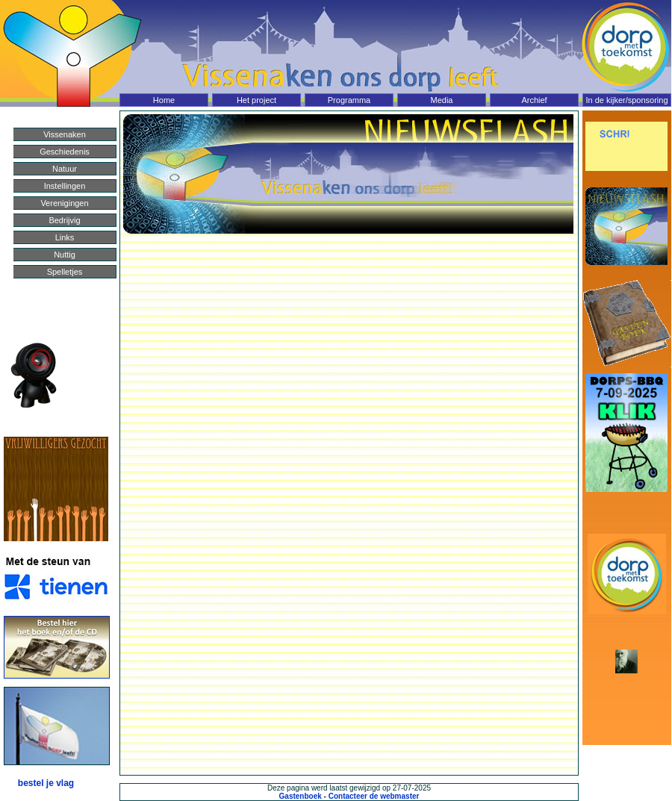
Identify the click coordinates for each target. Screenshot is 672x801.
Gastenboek (301, 796)
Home (164, 100)
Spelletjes (65, 272)
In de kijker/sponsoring (626, 100)
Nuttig (65, 255)
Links (65, 237)
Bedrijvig (64, 220)
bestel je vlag (46, 783)
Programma (349, 100)
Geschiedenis (65, 152)
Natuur (65, 169)
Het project (256, 100)
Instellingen (65, 186)
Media (442, 100)
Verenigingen (64, 203)
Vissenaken (65, 134)
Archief (534, 100)
